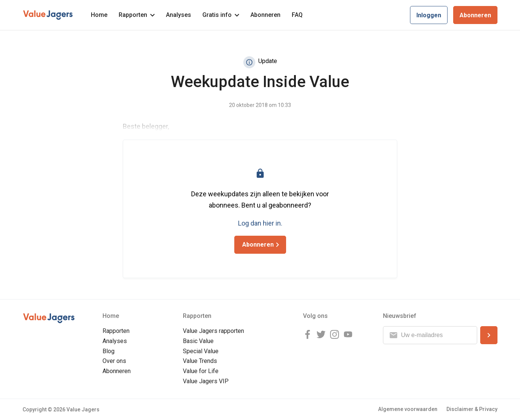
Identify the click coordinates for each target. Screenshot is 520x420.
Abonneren (265, 15)
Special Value (201, 351)
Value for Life (201, 371)
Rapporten (137, 15)
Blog (109, 351)
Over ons (114, 361)
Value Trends (200, 361)
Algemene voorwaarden (408, 409)
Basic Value (198, 341)
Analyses (179, 15)
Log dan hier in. (260, 223)
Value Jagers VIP (206, 381)
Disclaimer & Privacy (472, 409)
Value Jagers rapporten (213, 331)
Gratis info (221, 15)
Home (99, 15)
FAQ (297, 15)
